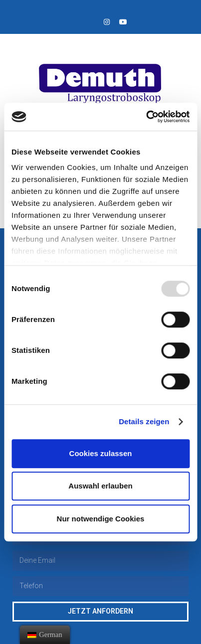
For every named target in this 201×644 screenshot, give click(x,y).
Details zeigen (144, 421)
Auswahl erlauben (100, 486)
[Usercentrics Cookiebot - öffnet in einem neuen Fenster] (146, 117)
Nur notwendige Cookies (101, 519)
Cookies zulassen (101, 453)
